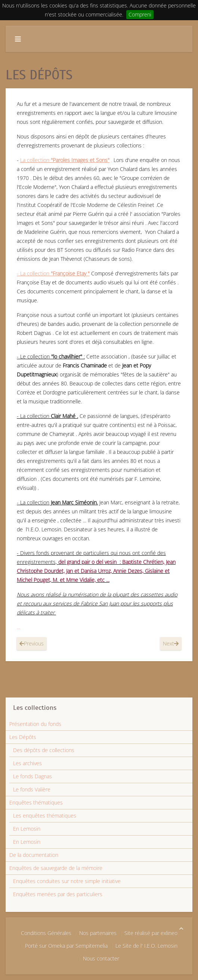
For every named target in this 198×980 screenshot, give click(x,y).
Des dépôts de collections (44, 750)
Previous (32, 643)
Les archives (27, 763)
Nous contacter (101, 958)
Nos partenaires (98, 933)
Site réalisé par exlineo (151, 933)
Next (171, 643)
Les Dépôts (23, 737)
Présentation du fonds (35, 724)
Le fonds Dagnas (33, 776)
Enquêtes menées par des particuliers (58, 894)
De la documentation (34, 855)
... (18, 627)
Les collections (35, 708)
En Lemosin (27, 829)
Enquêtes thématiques (36, 802)
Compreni (140, 14)
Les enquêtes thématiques (45, 816)
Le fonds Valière (32, 789)
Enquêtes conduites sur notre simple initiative (67, 881)
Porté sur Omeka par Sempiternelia (66, 946)
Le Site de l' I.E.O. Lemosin (146, 946)
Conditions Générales (46, 933)
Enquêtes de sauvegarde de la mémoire (56, 868)
